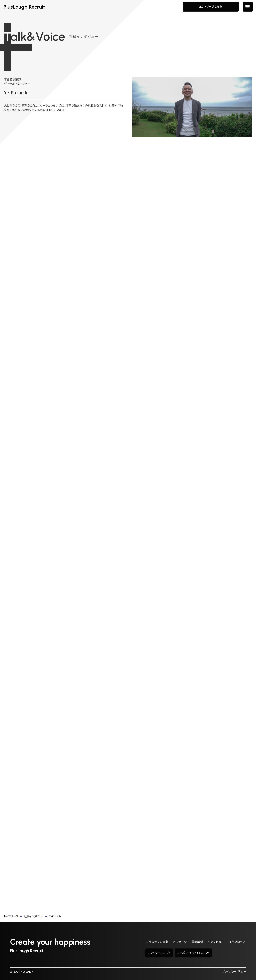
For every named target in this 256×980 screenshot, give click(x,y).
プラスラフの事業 (151, 942)
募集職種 (194, 942)
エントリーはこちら (210, 8)
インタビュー (214, 942)
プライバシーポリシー (234, 972)
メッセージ (175, 942)
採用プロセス (237, 942)
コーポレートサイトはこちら (218, 953)
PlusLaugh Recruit (26, 8)
